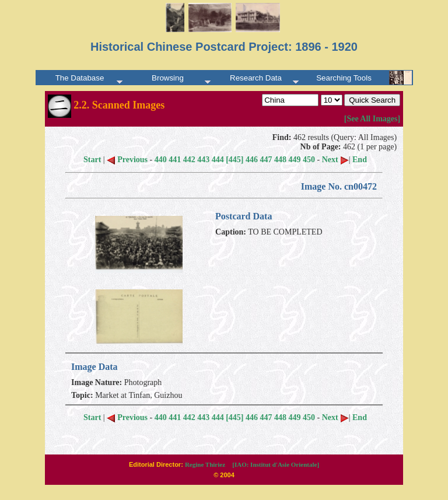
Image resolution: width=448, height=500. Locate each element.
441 (175, 160)
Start (92, 160)
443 (203, 160)
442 (189, 160)
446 (252, 160)
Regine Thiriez (205, 464)
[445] (235, 160)
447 (266, 160)
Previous (127, 160)
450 (309, 160)
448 (280, 160)
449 (295, 160)
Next (335, 160)
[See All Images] (372, 119)
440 (161, 160)
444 (218, 160)
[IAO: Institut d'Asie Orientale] (276, 464)
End (360, 160)
